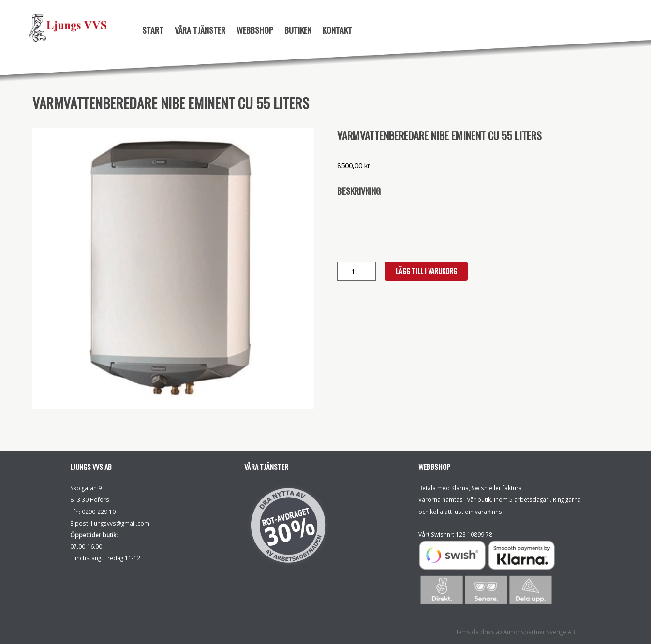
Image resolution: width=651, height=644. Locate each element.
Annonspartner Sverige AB (539, 632)
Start (153, 30)
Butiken (298, 30)
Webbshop (255, 30)
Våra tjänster (200, 30)
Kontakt (337, 30)
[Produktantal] (356, 271)
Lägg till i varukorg (426, 271)
